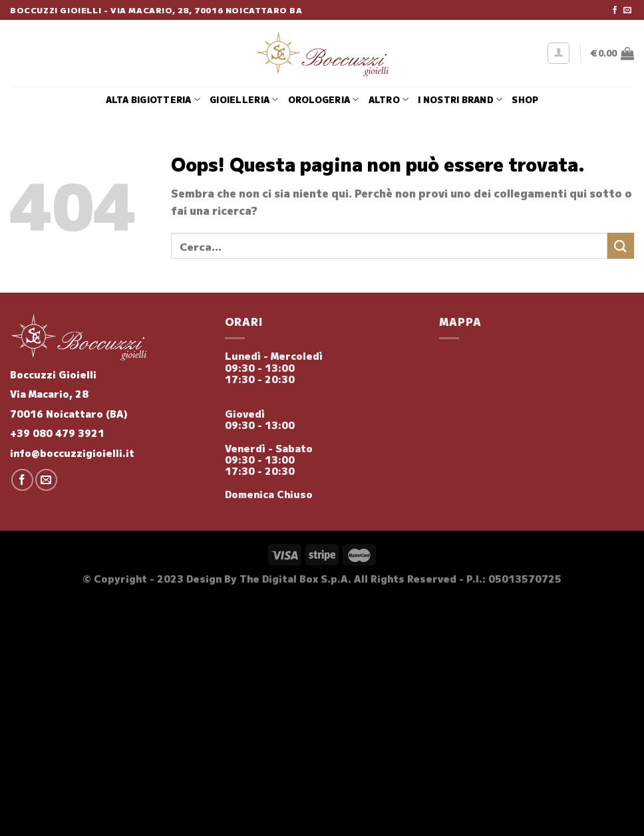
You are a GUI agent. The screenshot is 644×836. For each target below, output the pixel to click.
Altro (389, 100)
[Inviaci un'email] (627, 11)
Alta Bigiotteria (153, 100)
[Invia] (621, 246)
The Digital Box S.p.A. (295, 578)
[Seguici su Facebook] (615, 11)
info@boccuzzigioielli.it (72, 453)
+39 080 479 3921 (57, 433)
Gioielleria (244, 100)
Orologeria (324, 100)
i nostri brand (460, 100)
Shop (525, 99)
